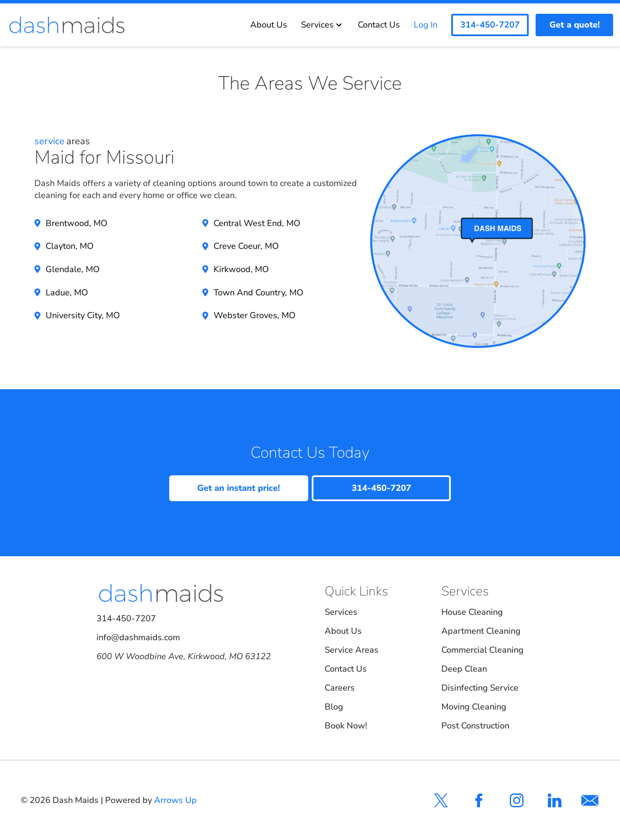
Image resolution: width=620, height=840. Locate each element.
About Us (269, 25)
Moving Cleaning (474, 707)
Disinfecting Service (480, 688)
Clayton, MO (70, 246)
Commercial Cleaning (482, 650)
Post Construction (475, 726)
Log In (426, 25)
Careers (340, 688)
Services (322, 25)
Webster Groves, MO (254, 315)
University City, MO (83, 315)
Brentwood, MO (76, 223)
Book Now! (346, 726)
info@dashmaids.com (138, 637)
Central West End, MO (257, 223)
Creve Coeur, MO (246, 246)
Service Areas (352, 650)
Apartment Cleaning (481, 631)
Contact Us (379, 25)
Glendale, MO (73, 269)
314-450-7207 (126, 618)
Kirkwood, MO (241, 269)
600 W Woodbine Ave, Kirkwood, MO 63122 (184, 656)
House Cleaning (472, 612)
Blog (334, 707)
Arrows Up (175, 800)
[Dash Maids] (67, 25)
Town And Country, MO (258, 293)
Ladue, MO (67, 293)
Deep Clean (464, 669)
